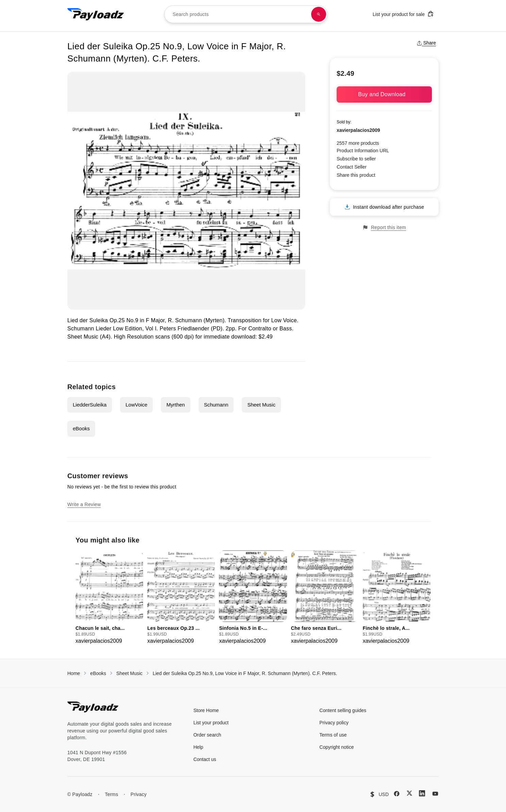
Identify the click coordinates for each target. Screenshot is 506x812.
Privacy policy (334, 723)
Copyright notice (336, 747)
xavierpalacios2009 (358, 130)
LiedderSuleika (90, 405)
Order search (207, 735)
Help (198, 747)
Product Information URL (363, 151)
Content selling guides (343, 710)
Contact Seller (352, 167)
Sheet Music (261, 405)
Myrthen (175, 405)
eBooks (81, 428)
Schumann (216, 405)
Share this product (356, 175)
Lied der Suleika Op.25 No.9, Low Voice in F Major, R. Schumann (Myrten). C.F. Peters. (245, 673)
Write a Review (84, 504)
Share (426, 43)
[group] (109, 598)
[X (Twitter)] (409, 793)
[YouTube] (435, 794)
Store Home (206, 710)
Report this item (384, 228)
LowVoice (136, 405)
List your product (211, 723)
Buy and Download (384, 94)
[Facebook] (397, 794)
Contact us (205, 759)
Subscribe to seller (356, 159)
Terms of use (333, 735)
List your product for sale (403, 14)
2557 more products (358, 143)
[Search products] (319, 14)
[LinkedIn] (422, 793)
